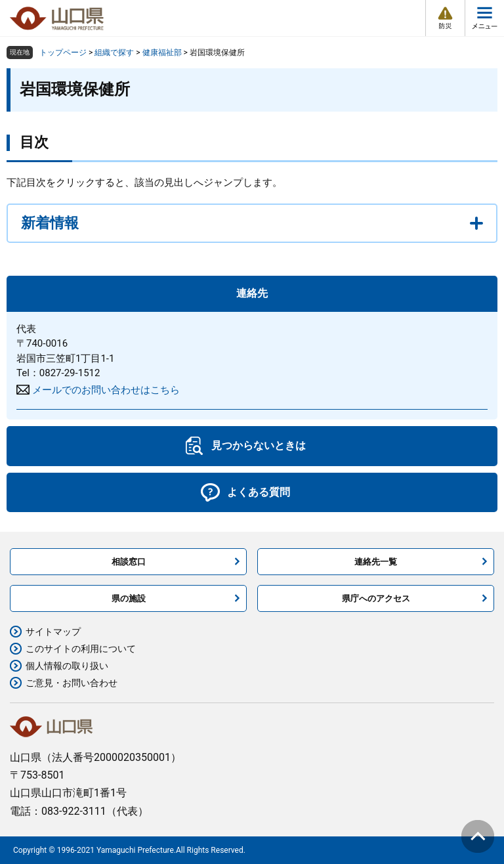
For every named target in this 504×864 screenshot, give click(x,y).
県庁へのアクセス (376, 598)
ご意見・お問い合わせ (72, 683)
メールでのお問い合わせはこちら (106, 390)
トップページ (63, 53)
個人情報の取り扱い (67, 666)
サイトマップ (53, 632)
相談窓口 (129, 562)
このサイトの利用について (81, 649)
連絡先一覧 (376, 562)
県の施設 (129, 598)
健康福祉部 (162, 53)
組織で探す (114, 53)
